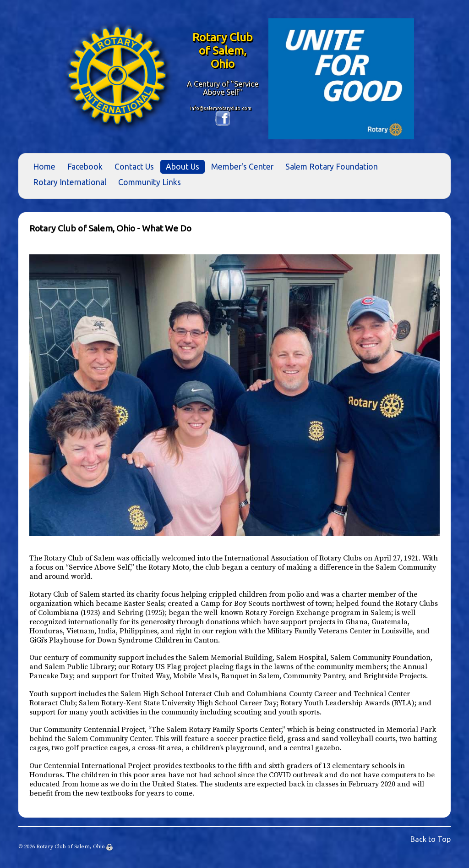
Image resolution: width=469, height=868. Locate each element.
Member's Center (242, 167)
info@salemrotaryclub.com (221, 108)
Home (44, 167)
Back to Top (431, 839)
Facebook (85, 167)
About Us (183, 167)
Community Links (150, 182)
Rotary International (70, 182)
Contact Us (134, 167)
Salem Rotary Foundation (332, 167)
